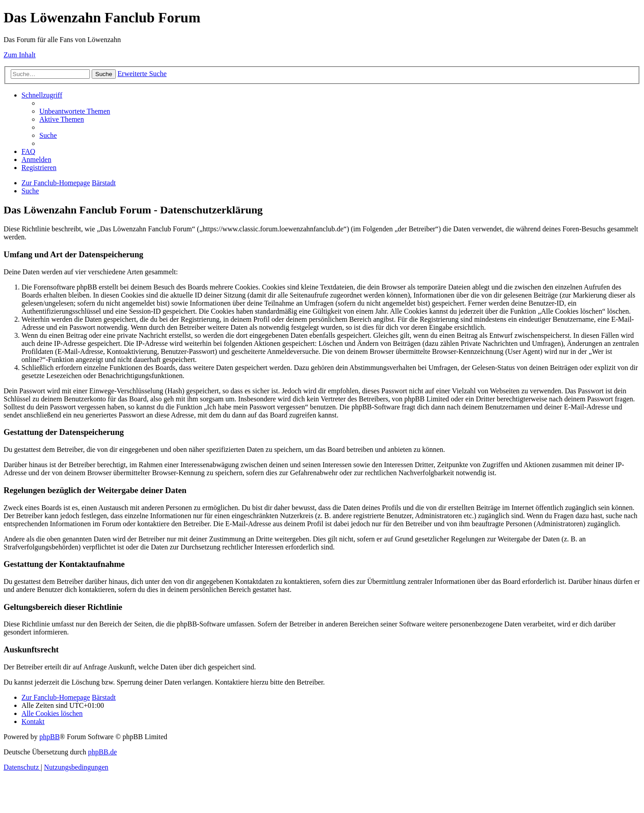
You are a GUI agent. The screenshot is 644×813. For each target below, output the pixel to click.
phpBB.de (102, 752)
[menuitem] (75, 111)
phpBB (49, 737)
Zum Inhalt (20, 55)
